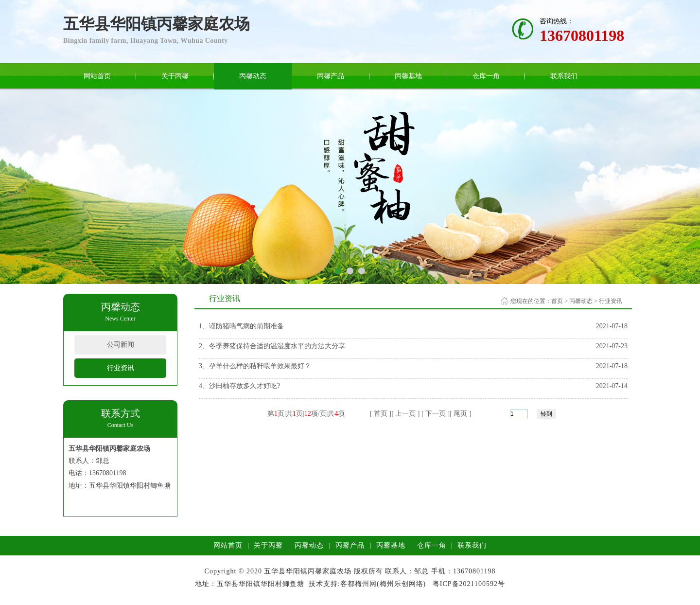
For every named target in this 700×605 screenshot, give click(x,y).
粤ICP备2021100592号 (469, 584)
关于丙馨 (175, 76)
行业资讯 (121, 368)
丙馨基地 (408, 76)
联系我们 (564, 76)
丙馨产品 (331, 76)
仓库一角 (486, 76)
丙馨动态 (253, 76)
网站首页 (97, 76)
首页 (557, 301)
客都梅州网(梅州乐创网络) (383, 584)
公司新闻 (121, 345)
